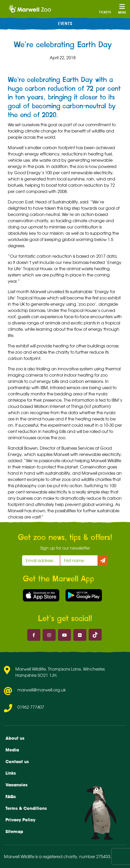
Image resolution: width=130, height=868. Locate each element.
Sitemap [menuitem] (14, 831)
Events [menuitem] (65, 24)
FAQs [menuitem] (11, 797)
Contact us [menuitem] (17, 762)
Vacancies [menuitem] (17, 785)
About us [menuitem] (15, 738)
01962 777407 (31, 707)
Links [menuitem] (11, 773)
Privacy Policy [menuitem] (20, 820)
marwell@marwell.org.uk (42, 690)
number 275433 (95, 857)
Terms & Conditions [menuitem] (26, 808)
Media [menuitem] (12, 750)
